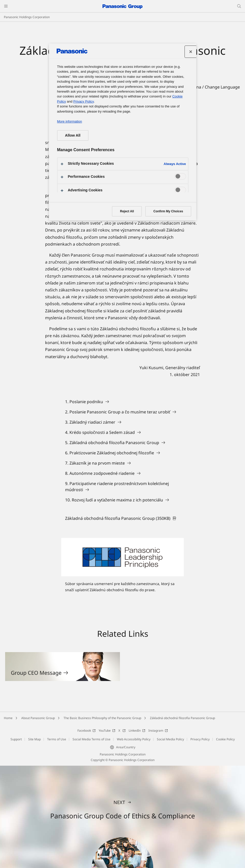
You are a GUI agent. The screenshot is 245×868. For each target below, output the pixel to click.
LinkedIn (137, 730)
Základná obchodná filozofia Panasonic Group (182, 718)
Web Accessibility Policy (134, 739)
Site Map (34, 739)
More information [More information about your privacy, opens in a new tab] (70, 121)
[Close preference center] (191, 52)
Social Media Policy (170, 739)
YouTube (107, 730)
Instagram (158, 730)
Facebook (86, 730)
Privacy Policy (200, 739)
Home (8, 718)
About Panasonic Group (38, 718)
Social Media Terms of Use (91, 739)
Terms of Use (57, 739)
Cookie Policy (225, 739)
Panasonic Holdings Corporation (27, 17)
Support (16, 739)
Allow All (73, 135)
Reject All (127, 211)
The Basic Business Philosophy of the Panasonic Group (102, 718)
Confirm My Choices (168, 211)
